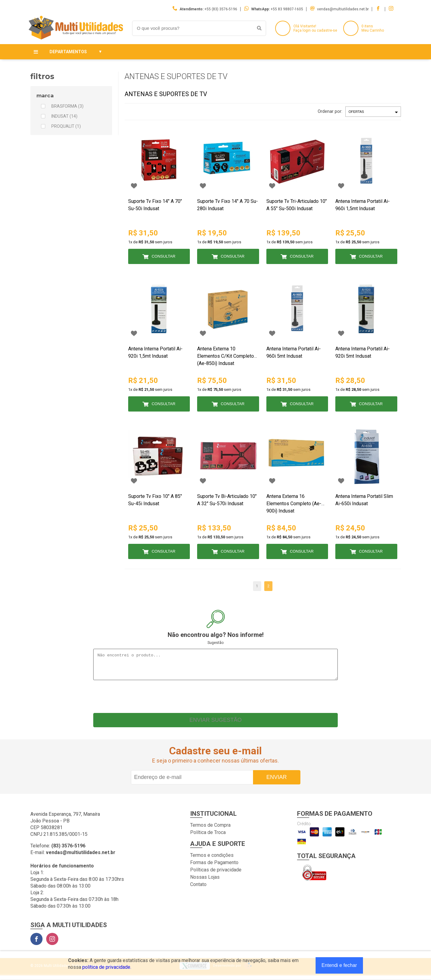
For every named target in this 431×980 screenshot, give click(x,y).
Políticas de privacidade (216, 874)
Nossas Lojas (205, 882)
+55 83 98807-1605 (287, 9)
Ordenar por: (330, 111)
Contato (198, 889)
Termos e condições (212, 860)
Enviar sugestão (215, 725)
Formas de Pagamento (214, 867)
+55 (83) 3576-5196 (221, 9)
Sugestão (215, 643)
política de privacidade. (107, 967)
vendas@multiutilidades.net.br (343, 9)
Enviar (277, 782)
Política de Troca (208, 837)
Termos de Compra (210, 830)
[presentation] (216, 700)
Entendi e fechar (339, 965)
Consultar (163, 256)
